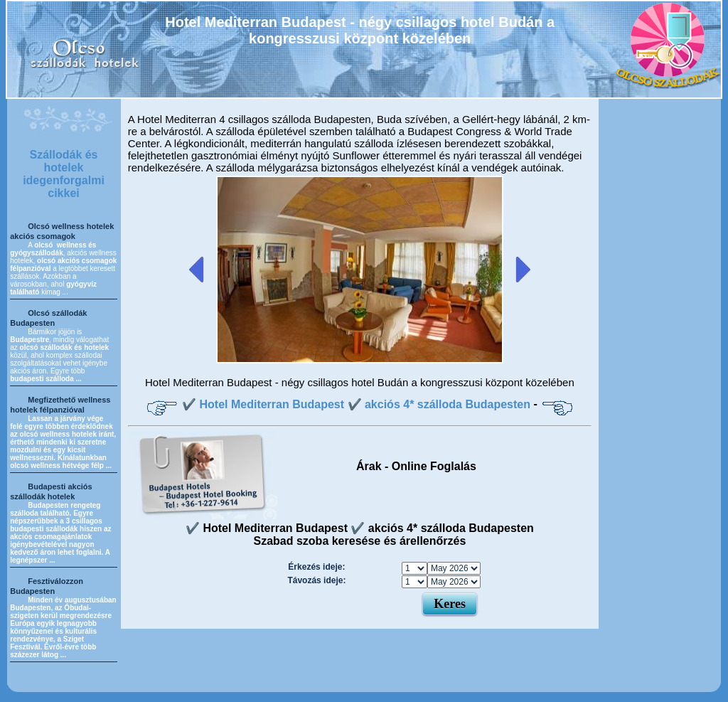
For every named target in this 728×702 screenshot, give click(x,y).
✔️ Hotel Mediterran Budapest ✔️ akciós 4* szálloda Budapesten (356, 404)
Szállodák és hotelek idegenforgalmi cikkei (64, 174)
